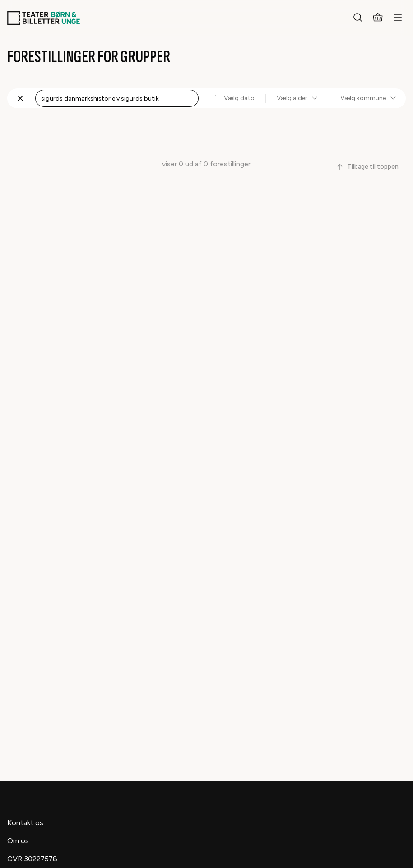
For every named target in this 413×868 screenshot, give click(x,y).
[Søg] (358, 18)
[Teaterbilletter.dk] (44, 18)
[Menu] (398, 18)
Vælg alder (297, 98)
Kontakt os (25, 823)
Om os (18, 841)
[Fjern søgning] (20, 98)
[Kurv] (378, 18)
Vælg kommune (369, 98)
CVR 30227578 (32, 859)
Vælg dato (234, 98)
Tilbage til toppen (367, 167)
